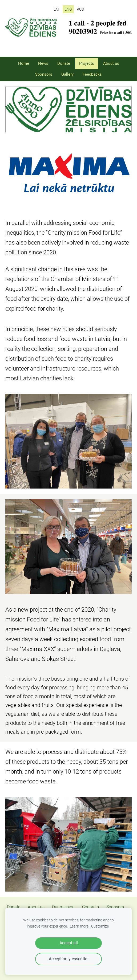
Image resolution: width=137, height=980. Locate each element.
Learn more (79, 926)
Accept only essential (69, 959)
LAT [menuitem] (57, 9)
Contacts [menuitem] (90, 907)
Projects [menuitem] (87, 63)
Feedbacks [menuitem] (92, 74)
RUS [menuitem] (80, 9)
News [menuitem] (43, 63)
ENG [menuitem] (68, 9)
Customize (100, 926)
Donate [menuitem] (64, 63)
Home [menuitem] (24, 63)
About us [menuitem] (111, 63)
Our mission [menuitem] (63, 907)
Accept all (69, 943)
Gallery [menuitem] (67, 74)
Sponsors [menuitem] (44, 74)
